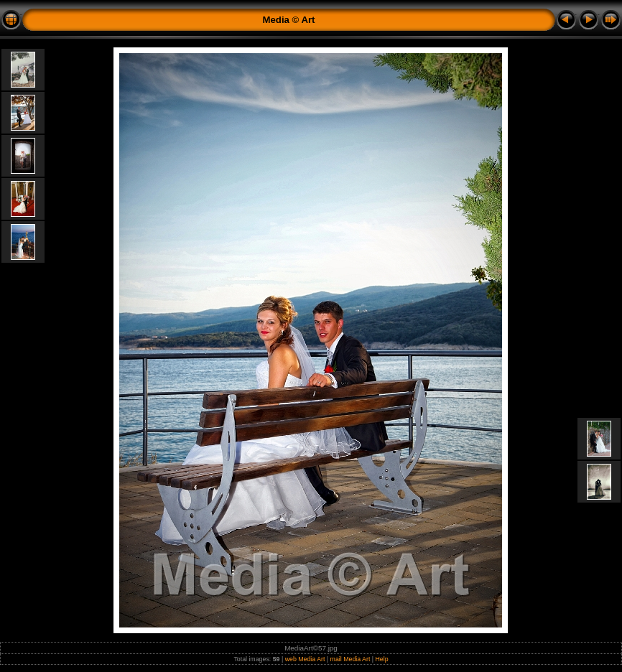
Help (382, 659)
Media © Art (289, 20)
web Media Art (305, 659)
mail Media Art (351, 659)
